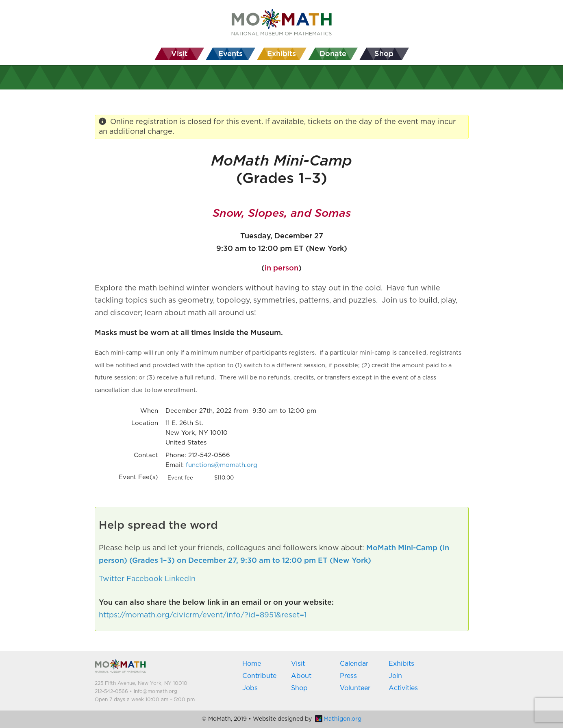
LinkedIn (180, 579)
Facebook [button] (145, 579)
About (301, 676)
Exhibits (401, 664)
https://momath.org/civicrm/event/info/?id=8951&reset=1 (203, 615)
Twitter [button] (112, 579)
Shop (299, 688)
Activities (403, 688)
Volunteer (355, 688)
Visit (298, 664)
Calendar (354, 664)
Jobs (250, 688)
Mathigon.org (338, 719)
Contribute (259, 676)
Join (395, 676)
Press (348, 676)
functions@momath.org (222, 465)
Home (252, 664)
